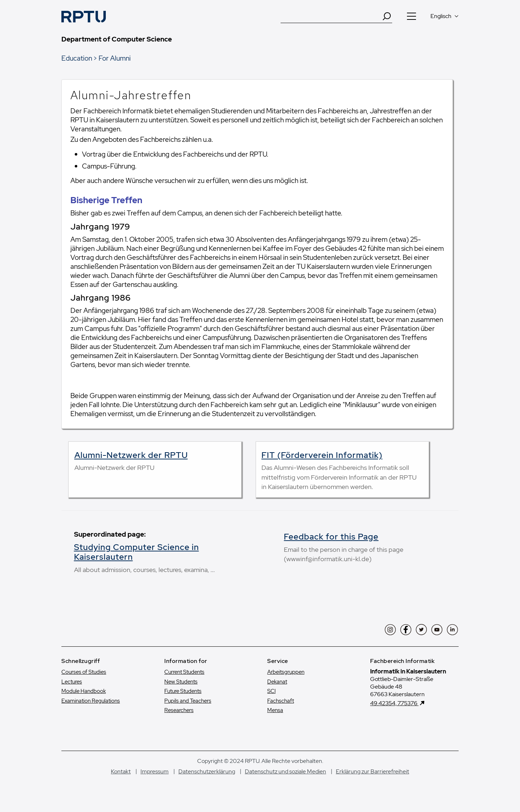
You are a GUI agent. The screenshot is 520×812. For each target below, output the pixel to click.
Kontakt (121, 771)
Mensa (275, 710)
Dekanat (277, 682)
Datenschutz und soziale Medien (285, 771)
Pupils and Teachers (188, 701)
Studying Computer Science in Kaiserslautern (136, 552)
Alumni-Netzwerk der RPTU (131, 455)
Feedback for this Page (331, 537)
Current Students (184, 672)
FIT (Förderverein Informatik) (322, 455)
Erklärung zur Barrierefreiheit (372, 771)
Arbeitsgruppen (286, 672)
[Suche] (331, 16)
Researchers (179, 710)
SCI (271, 691)
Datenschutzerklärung (207, 771)
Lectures (72, 682)
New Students (181, 682)
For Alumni (115, 58)
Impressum (155, 771)
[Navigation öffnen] (411, 16)
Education (77, 58)
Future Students (183, 691)
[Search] (387, 16)
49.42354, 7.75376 (394, 703)
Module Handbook (84, 691)
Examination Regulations (91, 701)
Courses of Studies (84, 672)
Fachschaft (281, 701)
